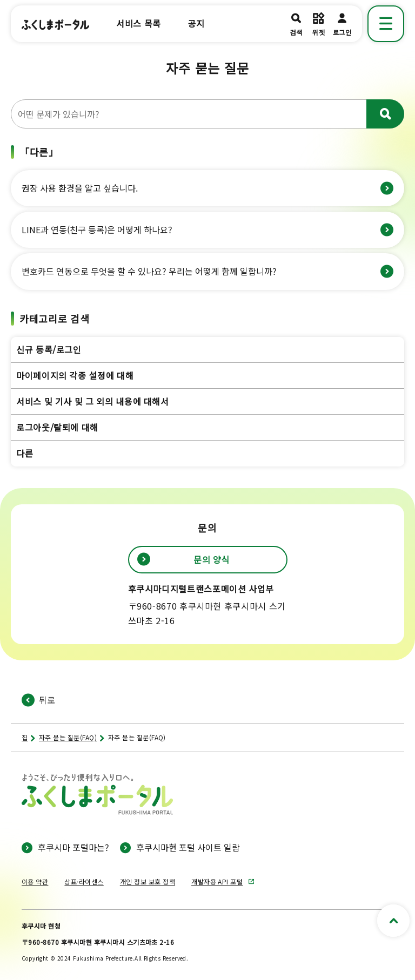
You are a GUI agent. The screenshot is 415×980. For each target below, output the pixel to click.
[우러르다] (385, 114)
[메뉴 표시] (386, 24)
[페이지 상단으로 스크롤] (393, 921)
